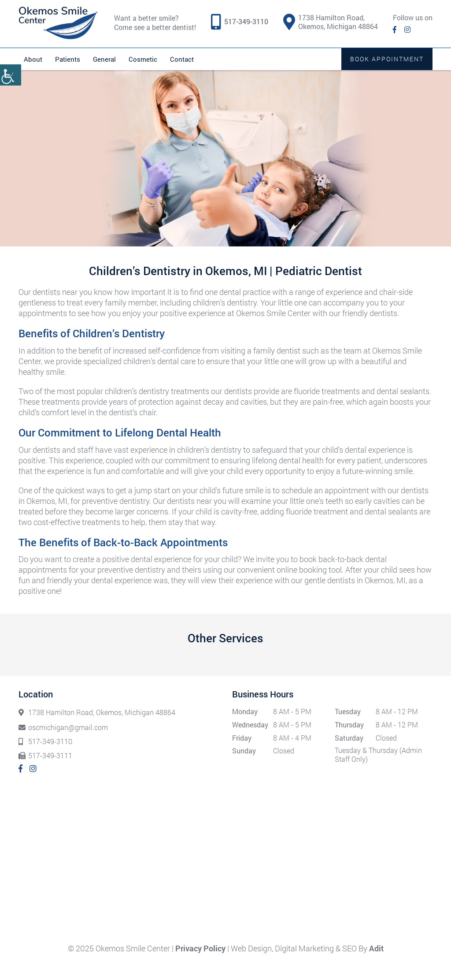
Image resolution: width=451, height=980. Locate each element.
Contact (182, 59)
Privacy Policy (200, 948)
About (33, 59)
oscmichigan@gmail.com (63, 727)
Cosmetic (143, 59)
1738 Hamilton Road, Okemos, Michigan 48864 (331, 22)
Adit (376, 948)
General (104, 59)
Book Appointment (387, 59)
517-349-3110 (246, 22)
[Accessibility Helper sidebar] (11, 75)
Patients (68, 59)
